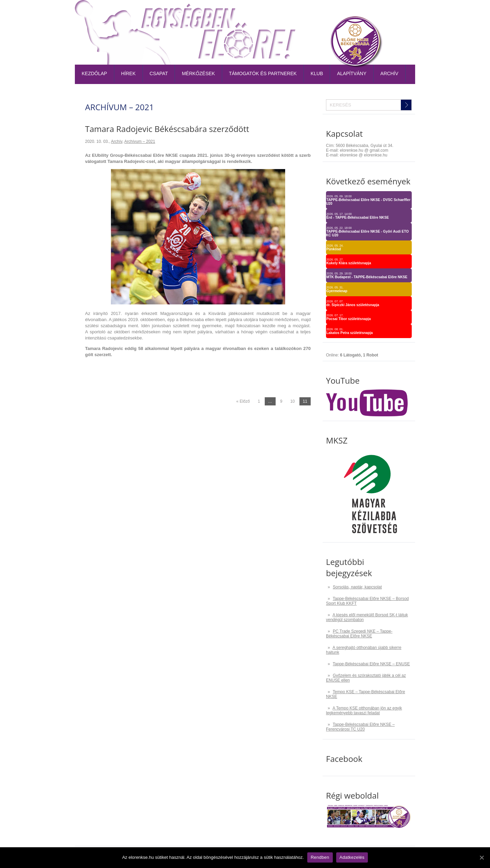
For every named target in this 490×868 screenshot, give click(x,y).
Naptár (356, 12)
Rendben (320, 857)
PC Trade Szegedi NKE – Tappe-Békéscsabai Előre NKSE (359, 634)
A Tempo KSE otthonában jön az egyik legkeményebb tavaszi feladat (364, 711)
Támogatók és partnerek (263, 73)
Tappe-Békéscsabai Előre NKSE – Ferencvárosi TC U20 (360, 727)
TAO (375, 12)
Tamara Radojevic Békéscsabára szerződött (167, 129)
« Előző (243, 401)
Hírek (128, 73)
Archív (389, 73)
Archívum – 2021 (140, 141)
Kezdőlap (94, 73)
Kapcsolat (399, 12)
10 (292, 401)
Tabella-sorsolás (318, 12)
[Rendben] (481, 857)
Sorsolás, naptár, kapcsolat (357, 587)
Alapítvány (352, 73)
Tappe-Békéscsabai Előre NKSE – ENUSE (371, 664)
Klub (317, 73)
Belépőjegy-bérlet (266, 12)
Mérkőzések (198, 73)
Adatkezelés (352, 857)
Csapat (159, 73)
